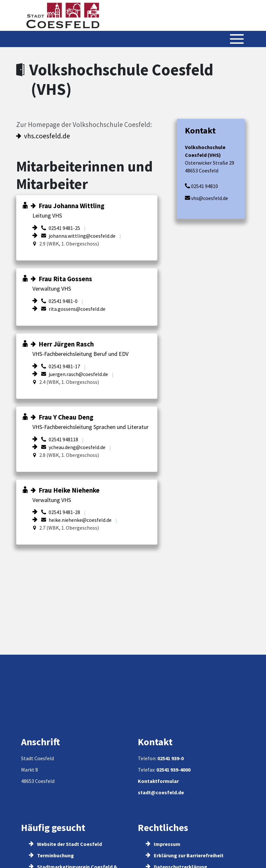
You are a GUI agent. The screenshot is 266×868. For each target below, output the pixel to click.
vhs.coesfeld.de (47, 136)
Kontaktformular (158, 781)
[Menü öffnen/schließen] (237, 39)
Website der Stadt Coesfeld (65, 844)
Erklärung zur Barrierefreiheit (185, 855)
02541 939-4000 (173, 770)
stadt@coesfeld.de (161, 792)
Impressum (163, 844)
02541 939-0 (170, 758)
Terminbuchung (51, 855)
